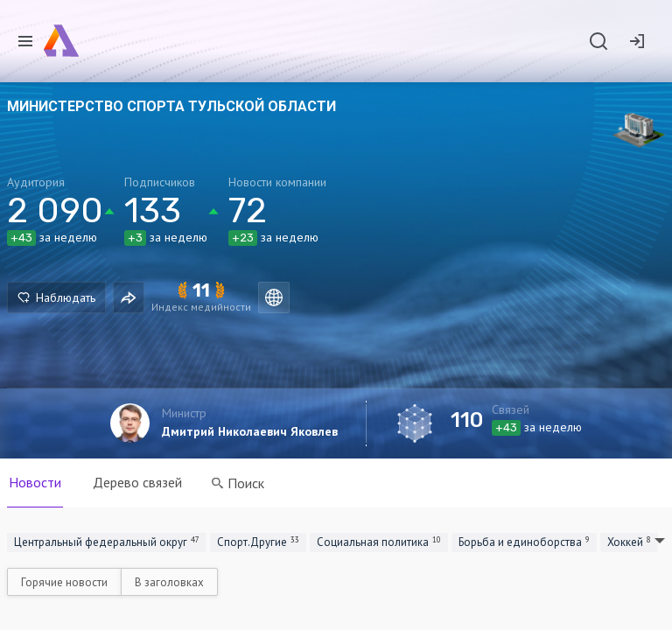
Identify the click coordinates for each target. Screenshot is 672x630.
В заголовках (169, 582)
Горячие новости (64, 582)
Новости (35, 482)
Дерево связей (137, 482)
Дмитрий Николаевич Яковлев (250, 431)
